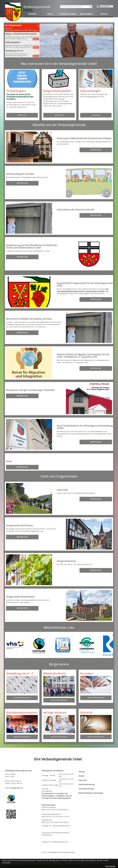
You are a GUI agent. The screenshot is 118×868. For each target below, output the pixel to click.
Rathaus (104, 14)
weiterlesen (36, 31)
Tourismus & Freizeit (68, 14)
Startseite (32, 14)
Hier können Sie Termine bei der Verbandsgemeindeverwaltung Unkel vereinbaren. (20, 97)
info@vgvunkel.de (16, 788)
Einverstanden (110, 866)
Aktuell (50, 14)
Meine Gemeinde (86, 14)
